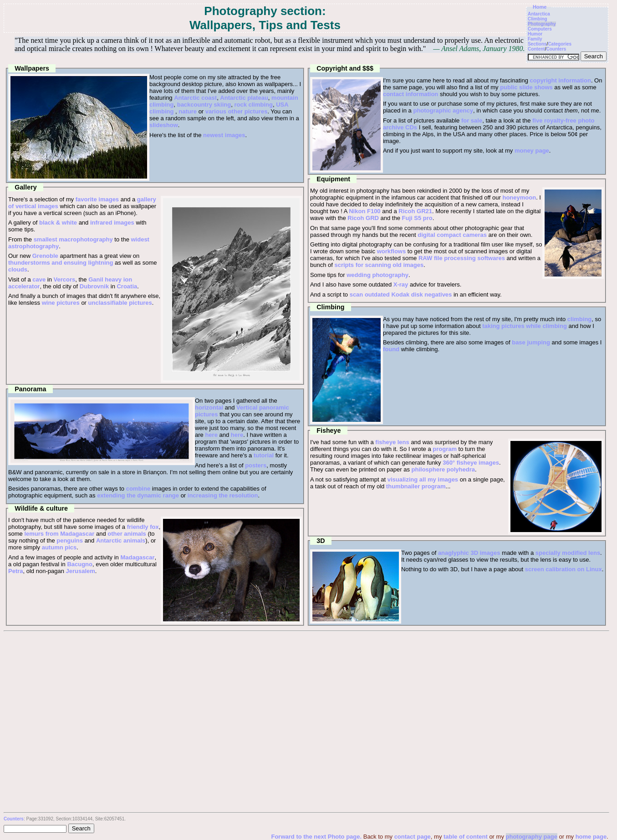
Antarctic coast (195, 98)
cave (39, 279)
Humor (535, 34)
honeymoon (519, 197)
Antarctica (539, 14)
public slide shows (526, 87)
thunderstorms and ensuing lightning (61, 263)
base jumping (531, 342)
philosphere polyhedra (443, 469)
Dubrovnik (94, 286)
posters (256, 465)
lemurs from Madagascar (59, 534)
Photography (542, 24)
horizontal (209, 407)
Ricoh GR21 (415, 211)
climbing (579, 319)
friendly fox (143, 527)
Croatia (127, 286)
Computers (540, 29)
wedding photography (377, 275)
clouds (18, 269)
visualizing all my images (423, 479)
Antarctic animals (121, 540)
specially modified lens (568, 553)
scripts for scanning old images (379, 265)
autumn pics (59, 547)
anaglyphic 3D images (469, 553)
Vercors (65, 279)
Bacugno (80, 564)
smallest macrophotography (73, 239)
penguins (70, 540)
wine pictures (61, 303)
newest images (224, 135)
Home (540, 7)
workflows (392, 251)
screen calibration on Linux (563, 569)
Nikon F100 (365, 211)
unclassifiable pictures (120, 303)
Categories (560, 44)
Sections (537, 44)
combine (138, 489)
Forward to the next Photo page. (317, 837)
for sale (472, 120)
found (391, 349)
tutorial (264, 455)
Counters (556, 49)
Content (536, 49)
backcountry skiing (204, 105)
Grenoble (45, 256)
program (445, 449)
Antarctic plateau (244, 98)
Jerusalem (81, 571)
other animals (127, 534)
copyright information (561, 80)
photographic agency (443, 110)
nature (188, 111)
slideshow (164, 125)
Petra (16, 571)
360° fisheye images (471, 463)
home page (591, 837)
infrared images (112, 223)
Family (535, 39)
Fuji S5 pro (417, 218)
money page (532, 151)
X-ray (401, 284)
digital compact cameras (452, 235)
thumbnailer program (416, 486)
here (211, 435)
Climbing (538, 19)
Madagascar (137, 557)
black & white (58, 223)
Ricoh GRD (363, 218)
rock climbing (253, 105)
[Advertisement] (306, 700)
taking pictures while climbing (525, 326)
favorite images (97, 199)
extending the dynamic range (138, 495)
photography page (532, 837)
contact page (413, 837)
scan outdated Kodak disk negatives (401, 295)
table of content (466, 837)
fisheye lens (392, 442)
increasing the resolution (223, 495)
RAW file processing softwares (462, 258)
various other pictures (237, 111)
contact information (410, 94)
